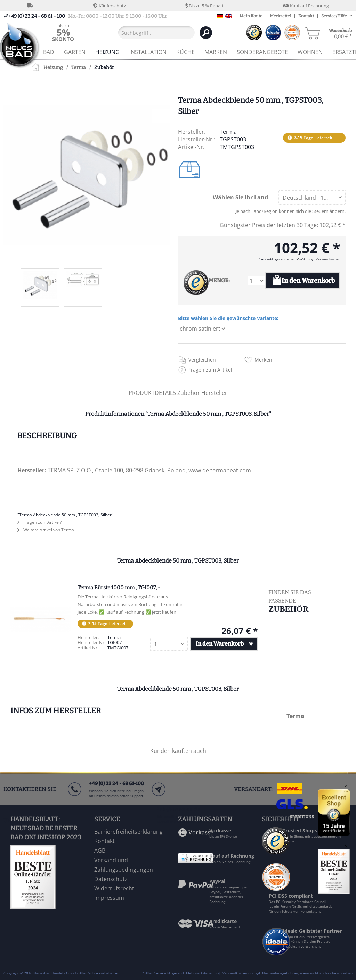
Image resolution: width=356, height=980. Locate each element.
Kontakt (306, 16)
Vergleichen (202, 360)
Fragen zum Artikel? (39, 522)
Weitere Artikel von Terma (46, 530)
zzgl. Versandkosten (324, 259)
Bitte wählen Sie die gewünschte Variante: (228, 318)
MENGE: (219, 280)
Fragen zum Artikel (210, 370)
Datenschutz (111, 879)
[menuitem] (63, 32)
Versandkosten (235, 973)
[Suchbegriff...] (156, 33)
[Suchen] (206, 33)
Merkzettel (280, 16)
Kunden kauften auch (178, 751)
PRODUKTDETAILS (152, 393)
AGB (100, 850)
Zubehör (189, 393)
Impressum (109, 898)
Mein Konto (251, 16)
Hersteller (214, 393)
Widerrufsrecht (114, 888)
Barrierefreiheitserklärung (128, 832)
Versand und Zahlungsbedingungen (124, 865)
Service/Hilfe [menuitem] (334, 16)
